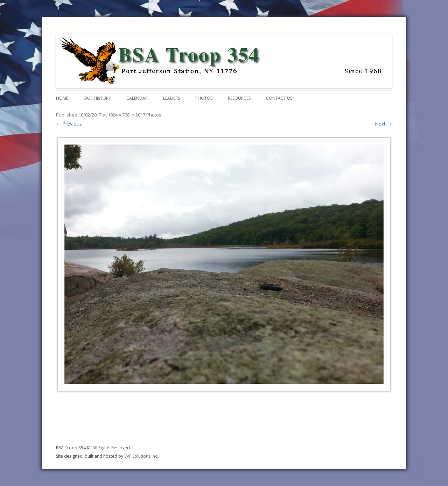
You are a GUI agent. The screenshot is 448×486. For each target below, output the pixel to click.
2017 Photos (148, 115)
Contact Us (279, 98)
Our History (97, 98)
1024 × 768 (119, 115)
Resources (239, 98)
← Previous (69, 124)
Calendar (137, 98)
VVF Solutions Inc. (141, 456)
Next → (383, 124)
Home (62, 98)
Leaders (171, 98)
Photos (204, 98)
